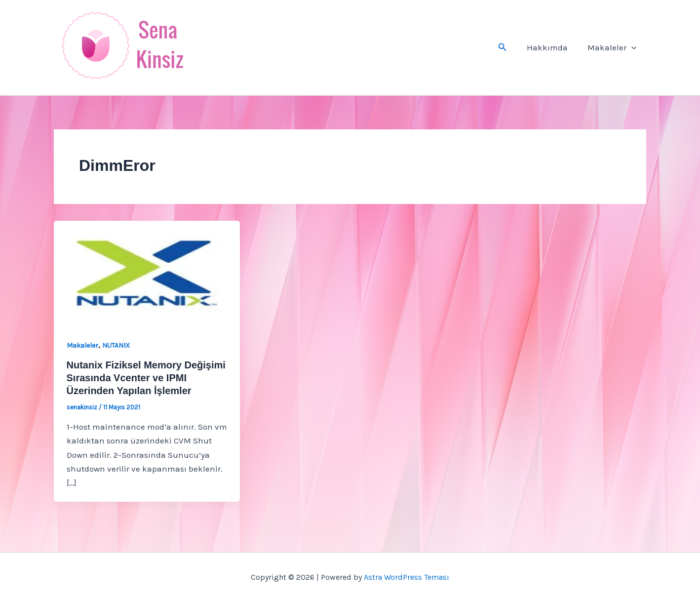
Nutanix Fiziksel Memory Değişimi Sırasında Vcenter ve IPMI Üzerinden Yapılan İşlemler (146, 378)
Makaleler (613, 47)
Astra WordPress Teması (407, 577)
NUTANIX (116, 345)
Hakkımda (552, 47)
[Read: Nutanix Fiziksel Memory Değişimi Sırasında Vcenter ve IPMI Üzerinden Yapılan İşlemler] (147, 272)
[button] (508, 47)
